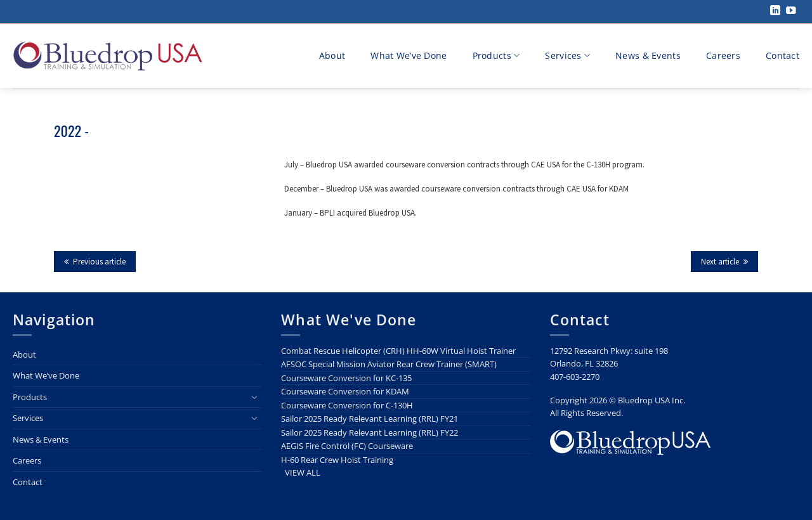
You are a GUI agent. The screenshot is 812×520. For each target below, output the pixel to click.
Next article (724, 262)
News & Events (648, 55)
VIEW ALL (303, 472)
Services (567, 56)
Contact (783, 55)
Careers (723, 55)
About (332, 55)
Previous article (95, 262)
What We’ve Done (409, 55)
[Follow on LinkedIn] (775, 11)
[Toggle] (254, 397)
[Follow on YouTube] (791, 11)
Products (496, 56)
